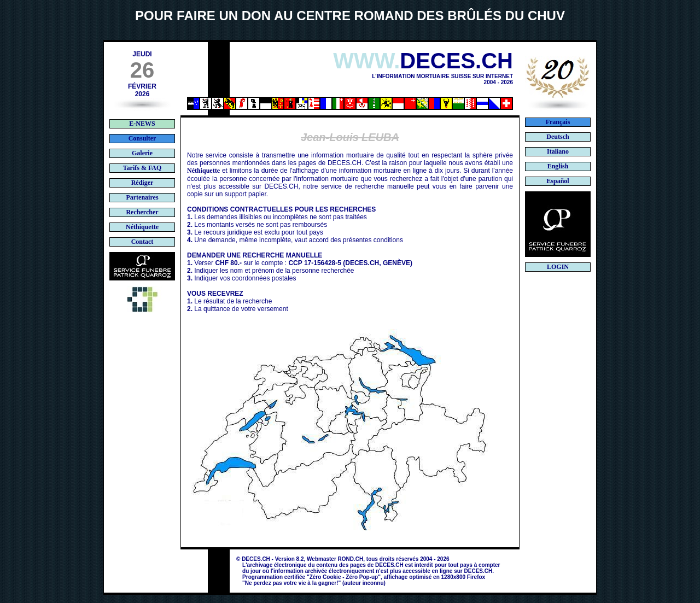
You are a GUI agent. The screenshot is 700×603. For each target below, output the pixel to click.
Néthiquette (203, 171)
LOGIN (558, 267)
